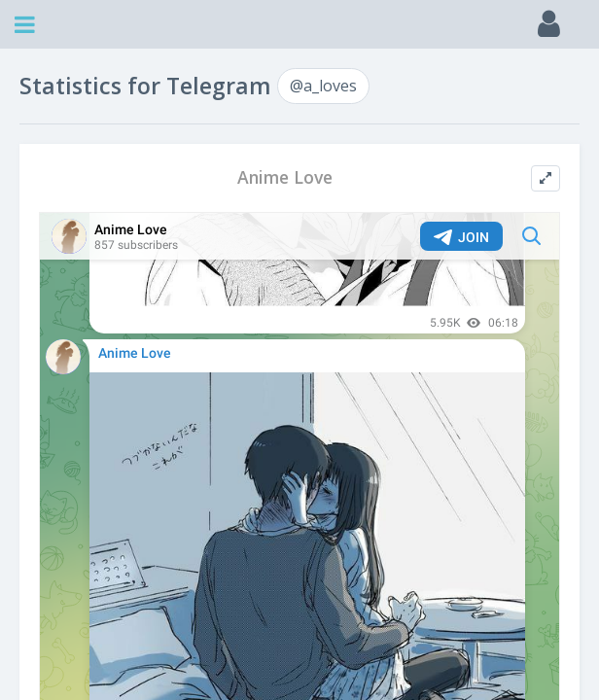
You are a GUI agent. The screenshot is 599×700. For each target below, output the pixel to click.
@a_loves (323, 86)
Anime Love (285, 177)
